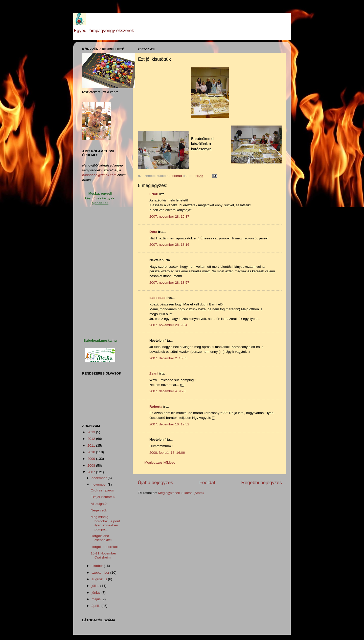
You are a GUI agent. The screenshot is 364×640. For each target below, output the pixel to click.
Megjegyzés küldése (160, 462)
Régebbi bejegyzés (261, 482)
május (97, 599)
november (100, 484)
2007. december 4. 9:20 (167, 391)
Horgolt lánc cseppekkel (101, 538)
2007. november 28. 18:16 (169, 245)
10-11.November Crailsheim (104, 555)
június (96, 593)
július (96, 586)
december (100, 478)
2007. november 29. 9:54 (168, 325)
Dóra (153, 232)
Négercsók (99, 510)
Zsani (154, 373)
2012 (92, 439)
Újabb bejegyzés (155, 482)
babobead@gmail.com (99, 175)
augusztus (100, 579)
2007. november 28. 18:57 (169, 283)
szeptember (101, 573)
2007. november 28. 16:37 (169, 216)
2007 (92, 472)
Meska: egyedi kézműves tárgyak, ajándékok (100, 198)
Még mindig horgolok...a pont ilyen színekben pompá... (105, 523)
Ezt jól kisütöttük (103, 497)
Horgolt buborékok (105, 547)
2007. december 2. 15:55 (168, 358)
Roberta (156, 407)
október (98, 566)
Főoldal (207, 482)
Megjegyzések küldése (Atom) (181, 493)
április (96, 606)
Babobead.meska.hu (100, 340)
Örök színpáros (102, 490)
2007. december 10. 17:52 (169, 424)
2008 (92, 466)
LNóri (154, 194)
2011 (92, 446)
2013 (92, 432)
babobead (157, 298)
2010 (92, 452)
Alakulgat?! (99, 504)
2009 (92, 459)
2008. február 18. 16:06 (167, 453)
